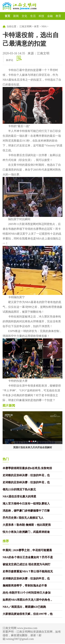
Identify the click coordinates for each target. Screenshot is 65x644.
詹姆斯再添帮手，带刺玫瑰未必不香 (25, 586)
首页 (7, 16)
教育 (58, 16)
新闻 (16, 16)
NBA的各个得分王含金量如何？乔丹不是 (28, 557)
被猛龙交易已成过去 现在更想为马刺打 (27, 564)
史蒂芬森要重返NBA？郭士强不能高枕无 (28, 571)
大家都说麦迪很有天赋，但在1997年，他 (28, 614)
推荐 (6, 541)
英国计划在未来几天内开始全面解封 (33, 447)
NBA (44, 27)
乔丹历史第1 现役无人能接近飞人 (23, 518)
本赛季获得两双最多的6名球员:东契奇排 (27, 468)
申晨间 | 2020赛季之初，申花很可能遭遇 (27, 550)
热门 (6, 459)
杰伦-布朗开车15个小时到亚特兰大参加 (27, 593)
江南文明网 (25, 27)
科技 (41, 16)
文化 (24, 16)
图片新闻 (9, 406)
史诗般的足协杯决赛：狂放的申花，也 (26, 475)
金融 (50, 16)
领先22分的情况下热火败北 (19, 489)
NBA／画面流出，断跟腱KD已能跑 (24, 607)
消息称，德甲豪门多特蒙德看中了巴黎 (26, 511)
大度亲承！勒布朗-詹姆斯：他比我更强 (27, 525)
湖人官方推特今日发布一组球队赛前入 (26, 504)
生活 (33, 16)
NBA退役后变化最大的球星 (19, 496)
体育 (36, 27)
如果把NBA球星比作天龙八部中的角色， (28, 600)
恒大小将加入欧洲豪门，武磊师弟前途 (26, 532)
